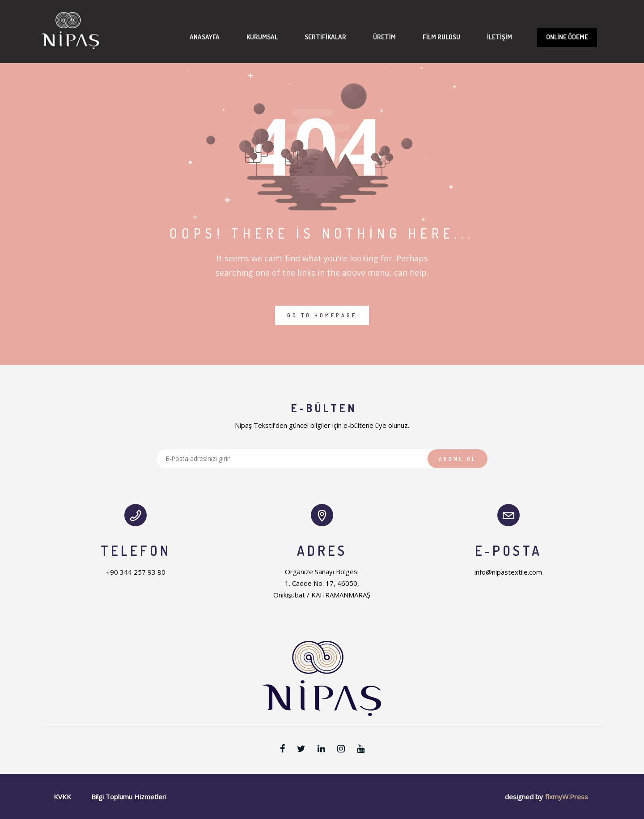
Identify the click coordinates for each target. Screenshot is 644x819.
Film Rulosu (428, 37)
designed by (524, 797)
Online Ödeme (554, 37)
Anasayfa (191, 37)
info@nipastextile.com (508, 572)
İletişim (486, 37)
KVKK (62, 797)
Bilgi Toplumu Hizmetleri (129, 797)
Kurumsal (249, 37)
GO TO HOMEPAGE (322, 315)
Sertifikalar (312, 37)
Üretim (371, 37)
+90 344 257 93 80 (136, 572)
